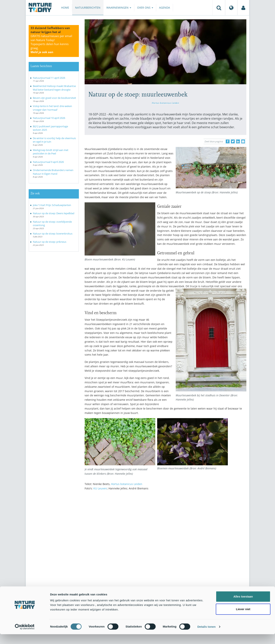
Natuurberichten (88, 8)
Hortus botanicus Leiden (165, 103)
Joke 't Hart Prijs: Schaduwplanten (52, 205)
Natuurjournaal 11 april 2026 (49, 78)
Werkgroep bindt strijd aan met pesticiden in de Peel (51, 152)
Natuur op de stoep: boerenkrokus (53, 234)
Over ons (145, 8)
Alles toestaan (243, 606)
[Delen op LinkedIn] (238, 141)
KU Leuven (100, 488)
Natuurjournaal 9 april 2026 (48, 162)
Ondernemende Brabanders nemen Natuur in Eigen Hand (53, 172)
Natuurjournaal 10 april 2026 (49, 118)
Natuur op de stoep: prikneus (50, 242)
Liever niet (243, 619)
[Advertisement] (166, 527)
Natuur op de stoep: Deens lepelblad (54, 213)
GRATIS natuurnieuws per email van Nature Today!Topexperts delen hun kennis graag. (51, 44)
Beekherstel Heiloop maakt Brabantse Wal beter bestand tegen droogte (54, 88)
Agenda (165, 8)
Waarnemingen (119, 8)
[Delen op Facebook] (228, 141)
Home (65, 8)
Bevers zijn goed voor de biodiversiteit (54, 98)
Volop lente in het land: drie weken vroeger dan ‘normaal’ (52, 108)
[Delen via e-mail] (243, 141)
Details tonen (206, 636)
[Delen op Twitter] (233, 141)
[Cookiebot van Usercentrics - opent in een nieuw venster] (25, 637)
